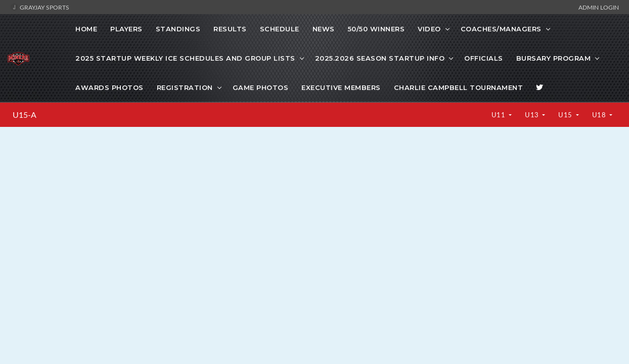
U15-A (25, 115)
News (324, 29)
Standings (178, 29)
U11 (499, 115)
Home (86, 29)
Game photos (261, 87)
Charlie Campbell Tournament (459, 87)
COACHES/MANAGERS (501, 29)
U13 (533, 115)
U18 (600, 115)
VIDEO (429, 29)
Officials (484, 58)
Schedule (280, 29)
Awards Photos (109, 87)
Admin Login (599, 7)
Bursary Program (554, 58)
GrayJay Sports (40, 7)
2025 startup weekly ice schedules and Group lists (185, 58)
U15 (566, 115)
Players (126, 29)
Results (230, 29)
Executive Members (341, 87)
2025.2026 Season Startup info (380, 58)
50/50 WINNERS (376, 29)
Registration (185, 87)
